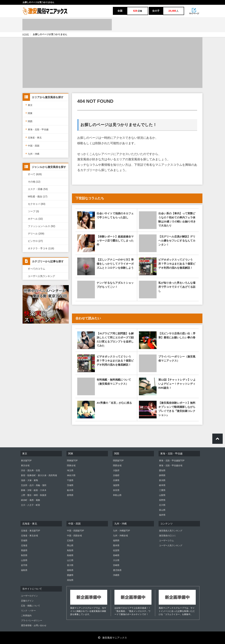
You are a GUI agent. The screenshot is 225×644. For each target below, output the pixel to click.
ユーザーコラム (166, 541)
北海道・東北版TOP (31, 531)
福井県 (162, 515)
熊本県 (116, 545)
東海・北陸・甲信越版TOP (172, 461)
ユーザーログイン (29, 596)
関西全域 (117, 466)
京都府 (116, 475)
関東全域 (71, 466)
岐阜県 (162, 485)
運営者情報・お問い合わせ (34, 625)
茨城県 (70, 485)
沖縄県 (116, 575)
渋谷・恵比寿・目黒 (31, 470)
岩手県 (24, 565)
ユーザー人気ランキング (41, 276)
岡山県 (70, 545)
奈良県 (116, 490)
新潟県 (162, 480)
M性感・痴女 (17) (38, 196)
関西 (29, 121)
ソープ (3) (33, 211)
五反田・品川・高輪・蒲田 (34, 485)
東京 (29, 105)
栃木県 (70, 490)
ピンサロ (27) (35, 241)
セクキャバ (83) (37, 204)
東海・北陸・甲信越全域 (171, 466)
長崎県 (116, 555)
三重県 (162, 490)
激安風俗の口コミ (168, 536)
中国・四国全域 (74, 536)
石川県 (162, 505)
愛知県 (162, 470)
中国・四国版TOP (75, 531)
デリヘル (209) (36, 234)
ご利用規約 (26, 616)
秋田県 (24, 555)
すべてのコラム (37, 269)
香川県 (70, 565)
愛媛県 (70, 575)
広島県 (70, 541)
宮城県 (24, 541)
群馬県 (70, 495)
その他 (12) (34, 182)
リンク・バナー (28, 611)
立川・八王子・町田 (31, 505)
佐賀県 (116, 550)
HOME (26, 34)
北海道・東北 (33, 137)
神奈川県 (71, 475)
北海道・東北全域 (29, 536)
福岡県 (116, 541)
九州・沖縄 (32, 153)
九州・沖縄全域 (120, 536)
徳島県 (70, 570)
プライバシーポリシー (32, 621)
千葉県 (70, 480)
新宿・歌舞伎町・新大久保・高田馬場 (39, 475)
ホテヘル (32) (35, 219)
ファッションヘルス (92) (42, 226)
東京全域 (25, 466)
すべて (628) (35, 174)
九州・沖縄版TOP (121, 531)
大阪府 (116, 470)
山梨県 (162, 495)
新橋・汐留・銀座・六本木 (34, 490)
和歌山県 (117, 495)
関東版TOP (72, 461)
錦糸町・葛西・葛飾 (31, 500)
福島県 (24, 570)
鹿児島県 (117, 570)
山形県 (24, 560)
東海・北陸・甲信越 (37, 129)
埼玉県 (70, 470)
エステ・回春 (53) (38, 189)
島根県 (70, 555)
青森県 (24, 550)
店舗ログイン (27, 601)
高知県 (70, 580)
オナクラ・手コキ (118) (41, 248)
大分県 (116, 560)
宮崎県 (116, 565)
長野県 (162, 500)
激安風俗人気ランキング (171, 531)
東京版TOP (26, 461)
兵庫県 (116, 480)
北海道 (24, 545)
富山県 (162, 510)
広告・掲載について (31, 606)
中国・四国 (32, 145)
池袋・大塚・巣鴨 (29, 480)
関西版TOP (118, 461)
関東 (29, 113)
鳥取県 (70, 550)
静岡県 (162, 475)
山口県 (70, 560)
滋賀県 (116, 485)
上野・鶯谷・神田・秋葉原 (34, 495)
